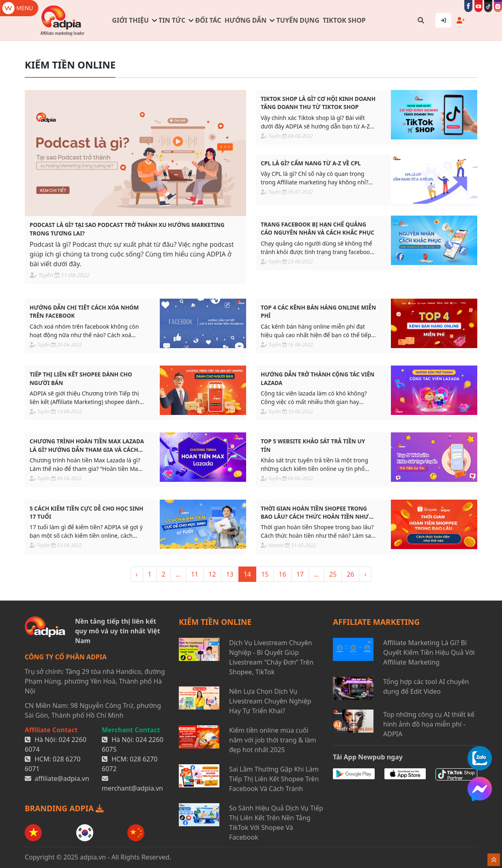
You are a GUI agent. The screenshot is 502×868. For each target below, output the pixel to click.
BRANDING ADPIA (64, 808)
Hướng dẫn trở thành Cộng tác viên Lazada (318, 378)
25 (333, 574)
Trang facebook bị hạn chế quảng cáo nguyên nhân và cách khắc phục (318, 228)
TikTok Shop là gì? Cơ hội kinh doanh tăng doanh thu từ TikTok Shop (318, 103)
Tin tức (172, 20)
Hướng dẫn (246, 20)
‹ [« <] (137, 574)
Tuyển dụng (298, 20)
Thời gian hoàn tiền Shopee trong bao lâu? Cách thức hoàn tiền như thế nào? (315, 513)
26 (350, 574)
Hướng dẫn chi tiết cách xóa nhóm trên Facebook (84, 311)
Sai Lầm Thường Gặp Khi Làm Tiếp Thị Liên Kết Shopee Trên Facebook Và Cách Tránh (274, 779)
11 (195, 574)
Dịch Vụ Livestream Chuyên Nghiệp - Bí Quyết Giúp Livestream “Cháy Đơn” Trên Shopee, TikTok (271, 657)
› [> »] (365, 574)
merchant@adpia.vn (132, 788)
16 (282, 574)
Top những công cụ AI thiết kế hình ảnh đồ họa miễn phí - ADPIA (429, 724)
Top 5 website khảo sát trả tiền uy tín (313, 445)
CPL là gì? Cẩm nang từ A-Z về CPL (311, 163)
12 (212, 574)
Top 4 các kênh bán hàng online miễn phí (318, 311)
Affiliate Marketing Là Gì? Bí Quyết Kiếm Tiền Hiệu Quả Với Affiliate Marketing (429, 652)
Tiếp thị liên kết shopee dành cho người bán (81, 378)
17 (300, 574)
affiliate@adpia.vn (62, 778)
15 (265, 574)
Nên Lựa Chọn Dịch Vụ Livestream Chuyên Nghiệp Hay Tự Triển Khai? (270, 701)
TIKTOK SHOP (344, 20)
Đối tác (208, 20)
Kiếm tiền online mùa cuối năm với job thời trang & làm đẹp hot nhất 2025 (273, 740)
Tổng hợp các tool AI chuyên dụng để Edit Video (426, 686)
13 (230, 574)
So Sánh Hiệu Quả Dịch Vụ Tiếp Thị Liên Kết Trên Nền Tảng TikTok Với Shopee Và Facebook (276, 823)
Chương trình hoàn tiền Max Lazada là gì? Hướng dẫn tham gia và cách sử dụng (87, 446)
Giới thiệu (130, 20)
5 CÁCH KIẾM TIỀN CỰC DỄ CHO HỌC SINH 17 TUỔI (86, 512)
